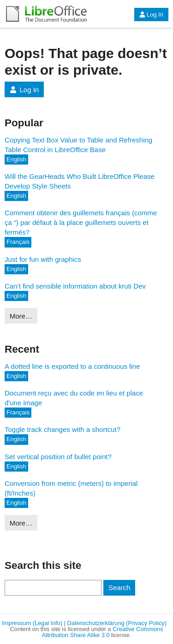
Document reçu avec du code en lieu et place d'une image (74, 398)
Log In (151, 15)
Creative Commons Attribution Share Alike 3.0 (103, 632)
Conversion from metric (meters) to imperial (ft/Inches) (71, 488)
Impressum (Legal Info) (32, 623)
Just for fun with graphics (43, 259)
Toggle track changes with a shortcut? (63, 429)
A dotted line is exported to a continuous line (72, 366)
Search (119, 588)
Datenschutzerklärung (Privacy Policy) (117, 623)
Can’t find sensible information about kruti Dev (75, 286)
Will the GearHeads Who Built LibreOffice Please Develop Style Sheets (80, 181)
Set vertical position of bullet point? (58, 457)
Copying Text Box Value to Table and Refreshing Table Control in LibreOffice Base (78, 145)
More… (21, 316)
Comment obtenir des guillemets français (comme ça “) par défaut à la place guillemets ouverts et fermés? (81, 222)
